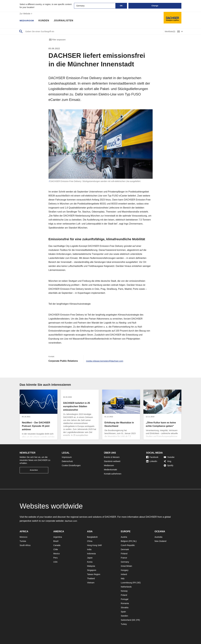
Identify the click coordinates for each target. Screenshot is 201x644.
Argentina (58, 537)
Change (155, 6)
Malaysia (91, 566)
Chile (56, 549)
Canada (57, 545)
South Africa (25, 545)
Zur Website (26, 14)
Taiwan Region (94, 574)
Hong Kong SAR (94, 545)
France (124, 558)
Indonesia (91, 554)
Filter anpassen (57, 40)
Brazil (56, 541)
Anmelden (34, 470)
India (89, 549)
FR (131, 541)
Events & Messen (112, 457)
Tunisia (23, 541)
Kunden (45, 21)
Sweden (124, 616)
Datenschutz (67, 461)
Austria (124, 537)
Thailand (91, 578)
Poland (124, 595)
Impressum (67, 457)
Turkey (124, 624)
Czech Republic (128, 545)
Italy (123, 578)
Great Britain (126, 566)
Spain (123, 612)
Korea (90, 562)
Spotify (169, 465)
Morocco (23, 537)
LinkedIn (152, 461)
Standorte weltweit (112, 461)
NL (135, 541)
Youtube (169, 457)
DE (139, 583)
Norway (124, 591)
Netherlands (126, 587)
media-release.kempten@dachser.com (106, 361)
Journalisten (65, 21)
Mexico (57, 554)
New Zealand (160, 541)
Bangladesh (92, 537)
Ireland (124, 574)
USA (55, 562)
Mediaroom (27, 21)
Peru (56, 558)
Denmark (125, 549)
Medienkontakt (110, 470)
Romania (125, 603)
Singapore (92, 570)
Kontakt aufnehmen (113, 474)
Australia (158, 537)
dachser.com (71, 521)
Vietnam (91, 583)
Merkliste (170, 32)
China (90, 541)
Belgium (124, 541)
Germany (125, 562)
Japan (90, 558)
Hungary (125, 570)
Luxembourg (126, 583)
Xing (167, 461)
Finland (124, 554)
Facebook (152, 457)
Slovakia (125, 608)
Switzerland (126, 620)
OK (121, 6)
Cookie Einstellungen (71, 465)
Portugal (125, 599)
